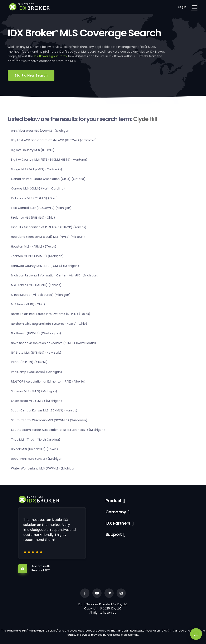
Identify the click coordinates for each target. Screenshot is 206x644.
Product (114, 501)
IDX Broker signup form (50, 56)
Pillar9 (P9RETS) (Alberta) (29, 362)
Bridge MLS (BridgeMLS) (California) (37, 169)
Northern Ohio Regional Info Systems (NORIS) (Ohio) (49, 324)
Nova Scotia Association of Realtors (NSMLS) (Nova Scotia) (54, 343)
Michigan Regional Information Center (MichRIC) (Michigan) (55, 275)
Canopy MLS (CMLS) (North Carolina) (38, 188)
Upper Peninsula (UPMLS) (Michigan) (37, 459)
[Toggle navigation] (194, 7)
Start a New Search (31, 75)
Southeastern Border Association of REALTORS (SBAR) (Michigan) (58, 430)
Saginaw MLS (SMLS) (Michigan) (34, 391)
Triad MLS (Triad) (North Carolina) (36, 440)
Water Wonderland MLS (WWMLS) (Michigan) (44, 468)
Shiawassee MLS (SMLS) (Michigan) (36, 401)
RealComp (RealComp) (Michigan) (37, 372)
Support (114, 534)
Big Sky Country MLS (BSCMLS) (33, 150)
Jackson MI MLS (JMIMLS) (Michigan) (37, 256)
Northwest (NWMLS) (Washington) (36, 333)
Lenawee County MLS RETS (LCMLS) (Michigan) (45, 266)
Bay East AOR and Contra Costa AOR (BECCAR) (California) (54, 140)
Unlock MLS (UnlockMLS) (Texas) (35, 449)
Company (116, 512)
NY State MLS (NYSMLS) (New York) (36, 353)
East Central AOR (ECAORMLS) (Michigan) (41, 208)
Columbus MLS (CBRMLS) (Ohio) (34, 198)
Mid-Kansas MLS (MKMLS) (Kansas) (36, 285)
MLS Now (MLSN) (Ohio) (28, 304)
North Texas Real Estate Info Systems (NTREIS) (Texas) (51, 314)
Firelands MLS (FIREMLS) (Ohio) (33, 218)
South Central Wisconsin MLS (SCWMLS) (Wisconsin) (49, 420)
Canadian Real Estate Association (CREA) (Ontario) (48, 179)
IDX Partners (118, 523)
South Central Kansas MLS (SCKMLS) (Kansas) (44, 410)
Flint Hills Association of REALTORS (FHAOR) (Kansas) (49, 227)
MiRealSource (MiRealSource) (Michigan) (41, 295)
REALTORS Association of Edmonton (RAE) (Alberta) (48, 381)
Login (182, 7)
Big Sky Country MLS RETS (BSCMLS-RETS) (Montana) (49, 160)
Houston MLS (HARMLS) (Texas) (34, 246)
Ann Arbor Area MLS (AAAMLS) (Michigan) (41, 131)
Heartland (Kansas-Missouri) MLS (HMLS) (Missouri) (48, 237)
